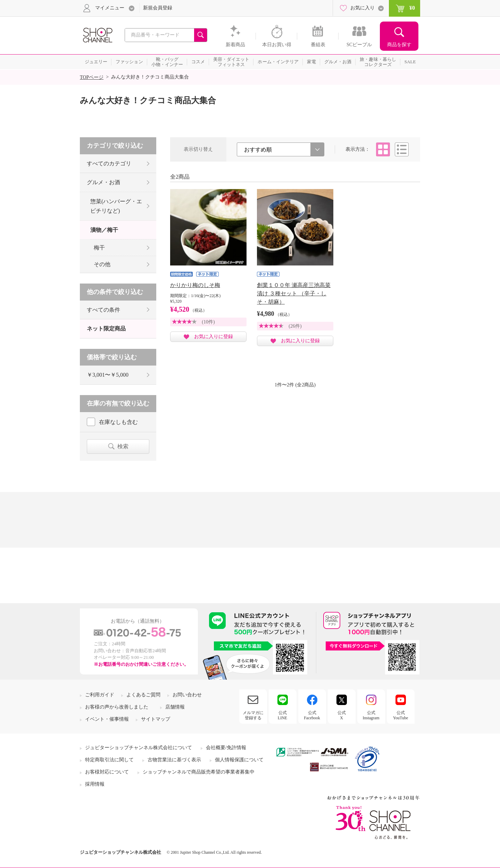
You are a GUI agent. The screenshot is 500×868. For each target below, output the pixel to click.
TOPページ (92, 77)
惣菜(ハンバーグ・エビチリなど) (116, 206)
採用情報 (95, 784)
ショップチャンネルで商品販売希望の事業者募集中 (199, 772)
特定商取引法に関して (109, 760)
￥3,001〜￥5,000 (108, 375)
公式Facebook (312, 715)
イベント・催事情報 (107, 719)
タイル (383, 149)
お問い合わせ (187, 695)
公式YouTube (401, 715)
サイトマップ (156, 719)
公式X (342, 715)
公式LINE (282, 715)
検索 (123, 446)
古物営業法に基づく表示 (174, 760)
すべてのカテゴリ (109, 163)
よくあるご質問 (143, 695)
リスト (402, 149)
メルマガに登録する (253, 715)
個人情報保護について (239, 760)
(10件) (208, 322)
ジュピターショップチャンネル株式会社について (139, 748)
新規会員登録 (158, 8)
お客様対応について (107, 772)
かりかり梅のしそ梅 (195, 285)
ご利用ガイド (100, 695)
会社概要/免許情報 (226, 748)
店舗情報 (175, 707)
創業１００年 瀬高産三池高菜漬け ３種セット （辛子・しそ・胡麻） (294, 293)
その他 (102, 264)
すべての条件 (103, 310)
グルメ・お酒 (103, 182)
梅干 (99, 248)
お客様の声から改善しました (117, 707)
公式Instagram (371, 715)
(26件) (295, 326)
